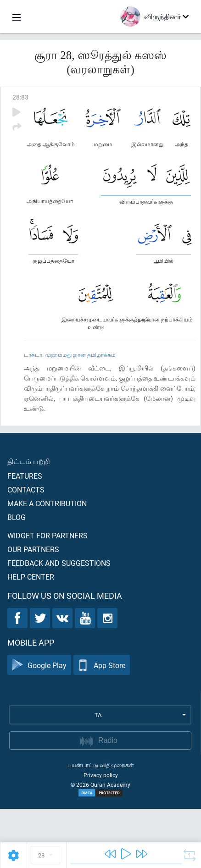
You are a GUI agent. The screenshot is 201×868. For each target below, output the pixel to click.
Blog (17, 517)
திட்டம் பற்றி (29, 461)
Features (25, 476)
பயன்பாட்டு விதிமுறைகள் (101, 765)
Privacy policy (101, 775)
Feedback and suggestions (59, 563)
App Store (102, 665)
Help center (31, 577)
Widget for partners (47, 535)
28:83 (20, 97)
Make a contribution (47, 503)
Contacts (26, 489)
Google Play (39, 665)
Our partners (33, 549)
